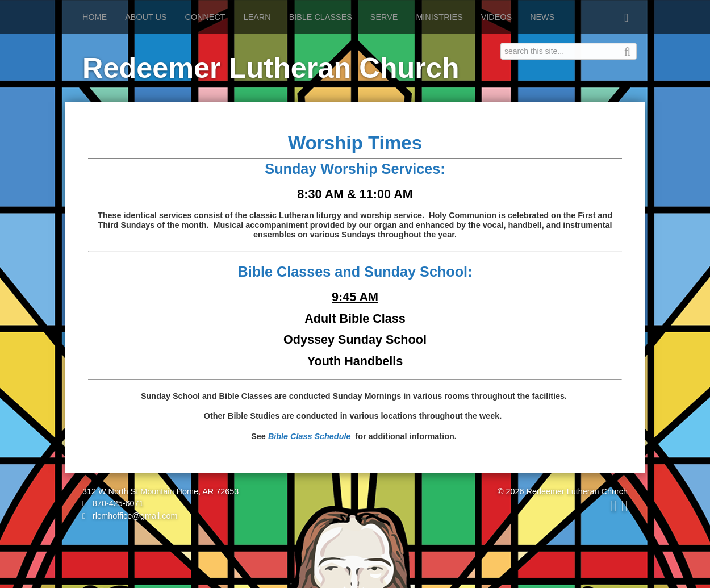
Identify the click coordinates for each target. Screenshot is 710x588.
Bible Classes (321, 17)
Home (95, 17)
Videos (496, 17)
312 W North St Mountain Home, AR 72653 (160, 491)
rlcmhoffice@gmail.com (130, 516)
